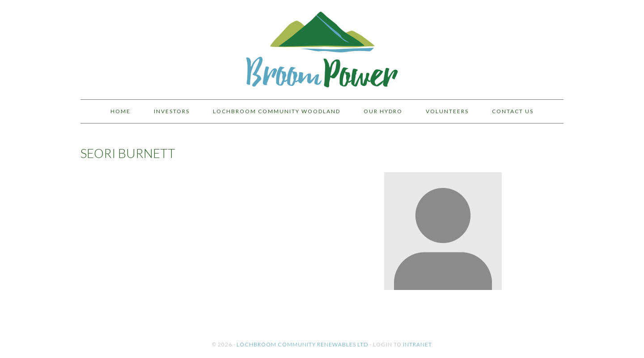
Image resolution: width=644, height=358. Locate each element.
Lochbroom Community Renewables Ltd (303, 344)
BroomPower (322, 46)
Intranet (417, 344)
